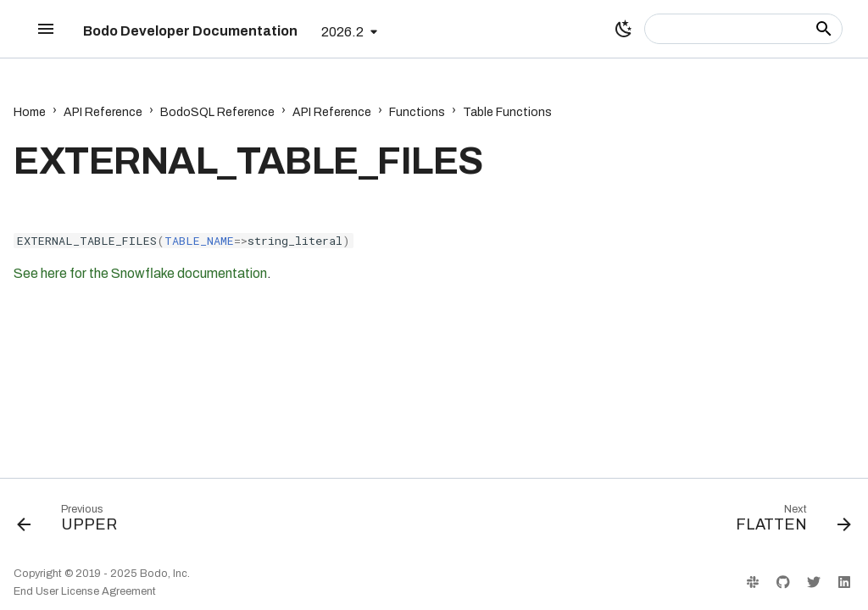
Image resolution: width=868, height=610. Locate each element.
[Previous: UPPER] (72, 522)
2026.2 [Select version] (342, 32)
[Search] (743, 29)
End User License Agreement (85, 591)
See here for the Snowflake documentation (140, 273)
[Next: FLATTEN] (789, 522)
